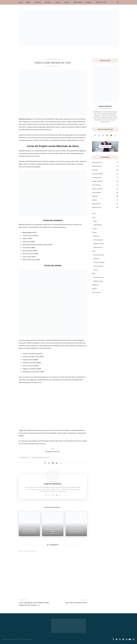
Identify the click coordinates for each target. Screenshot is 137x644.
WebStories (78, 2)
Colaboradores (98, 225)
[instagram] (120, 639)
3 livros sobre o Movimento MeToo (76, 603)
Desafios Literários (97, 181)
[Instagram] (51, 495)
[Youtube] (57, 495)
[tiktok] (126, 639)
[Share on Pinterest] (53, 463)
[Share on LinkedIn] (57, 463)
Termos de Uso (101, 2)
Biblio (67, 2)
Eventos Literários (97, 189)
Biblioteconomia (97, 166)
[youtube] (130, 639)
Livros (58, 2)
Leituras (48, 2)
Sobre (28, 2)
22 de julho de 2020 (53, 66)
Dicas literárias (96, 185)
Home (21, 2)
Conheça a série (97, 177)
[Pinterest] (54, 495)
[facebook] (113, 639)
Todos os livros (96, 204)
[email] (133, 639)
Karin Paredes (53, 484)
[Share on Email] (60, 463)
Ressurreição (27, 232)
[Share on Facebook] (45, 463)
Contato (38, 2)
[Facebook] (48, 495)
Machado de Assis (25, 119)
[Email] (60, 495)
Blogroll (89, 2)
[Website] (46, 495)
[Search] (118, 2)
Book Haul (95, 170)
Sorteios (94, 200)
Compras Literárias (98, 174)
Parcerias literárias (99, 255)
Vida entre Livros (97, 207)
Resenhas (95, 196)
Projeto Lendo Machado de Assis (40, 457)
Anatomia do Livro (97, 162)
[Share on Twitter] (49, 463)
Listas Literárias (53, 59)
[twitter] (116, 639)
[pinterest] (123, 639)
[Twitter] (99, 135)
